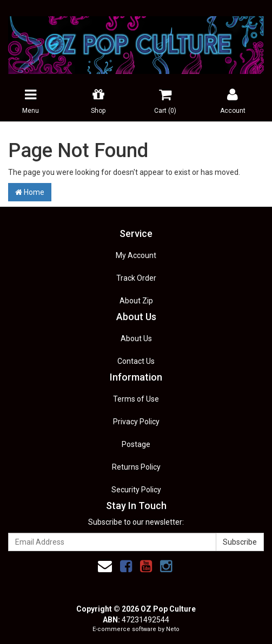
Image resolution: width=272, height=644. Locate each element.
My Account (136, 255)
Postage (136, 444)
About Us (136, 338)
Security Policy (136, 490)
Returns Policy (136, 467)
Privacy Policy (136, 422)
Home (30, 192)
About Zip (136, 301)
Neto (173, 629)
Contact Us (136, 361)
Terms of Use (136, 399)
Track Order (136, 278)
